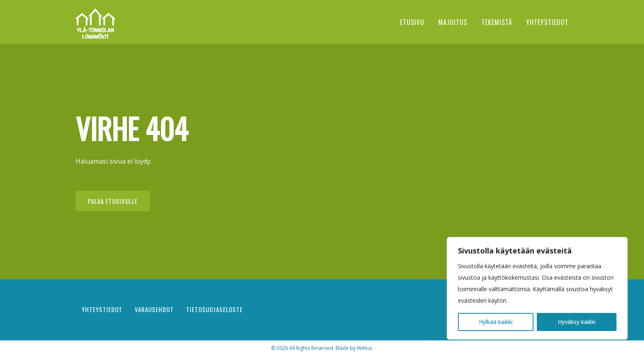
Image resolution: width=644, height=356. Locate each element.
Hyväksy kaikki (577, 322)
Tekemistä (497, 22)
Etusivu (412, 22)
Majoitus (453, 22)
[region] (537, 288)
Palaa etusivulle (113, 201)
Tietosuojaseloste (214, 309)
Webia (364, 348)
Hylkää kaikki (496, 322)
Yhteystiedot (547, 22)
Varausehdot (154, 309)
